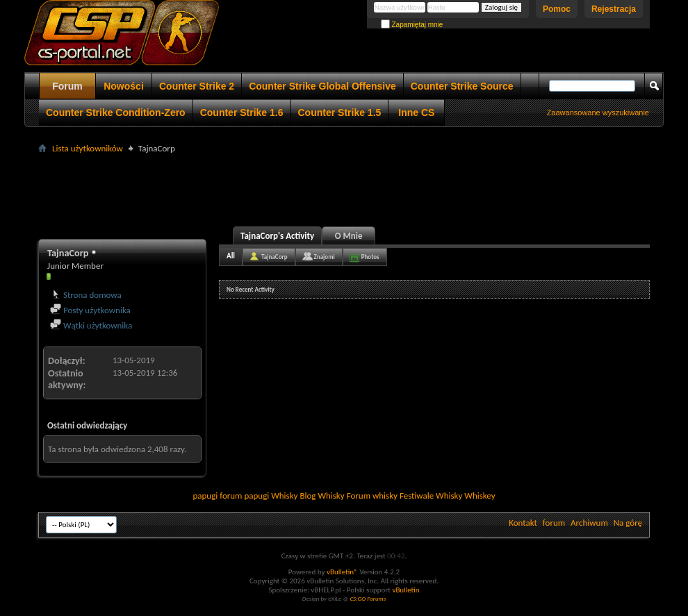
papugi (205, 496)
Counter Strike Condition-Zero (116, 113)
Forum (67, 86)
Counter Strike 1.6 (242, 113)
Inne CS (416, 113)
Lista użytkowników (88, 148)
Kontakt (523, 523)
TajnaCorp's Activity (277, 236)
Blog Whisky (322, 496)
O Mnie (349, 236)
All (231, 256)
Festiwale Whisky (431, 496)
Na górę (628, 523)
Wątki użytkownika (91, 325)
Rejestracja (614, 9)
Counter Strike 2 (197, 86)
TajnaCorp (274, 257)
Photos (370, 257)
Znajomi (325, 257)
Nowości (124, 86)
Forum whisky (372, 496)
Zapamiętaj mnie (412, 25)
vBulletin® (342, 572)
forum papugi (244, 496)
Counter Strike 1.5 (340, 113)
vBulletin (406, 590)
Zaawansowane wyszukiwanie (598, 113)
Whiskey (480, 496)
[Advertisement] (344, 188)
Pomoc (557, 9)
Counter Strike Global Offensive (322, 86)
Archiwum (589, 523)
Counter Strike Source (462, 86)
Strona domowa (86, 295)
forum (554, 523)
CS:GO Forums (368, 598)
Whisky (284, 496)
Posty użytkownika (90, 310)
